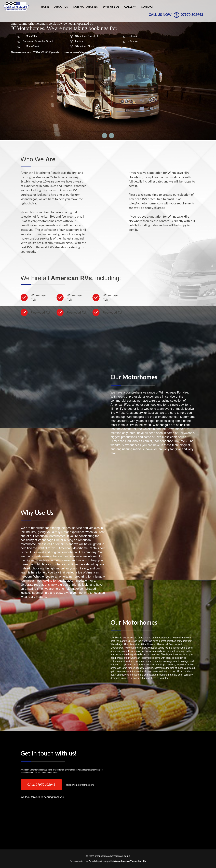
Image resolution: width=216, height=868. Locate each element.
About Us (61, 6)
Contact (147, 6)
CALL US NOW (176, 15)
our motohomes (85, 6)
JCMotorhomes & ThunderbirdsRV (130, 861)
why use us (111, 6)
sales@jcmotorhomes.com (80, 785)
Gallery (130, 6)
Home (45, 6)
